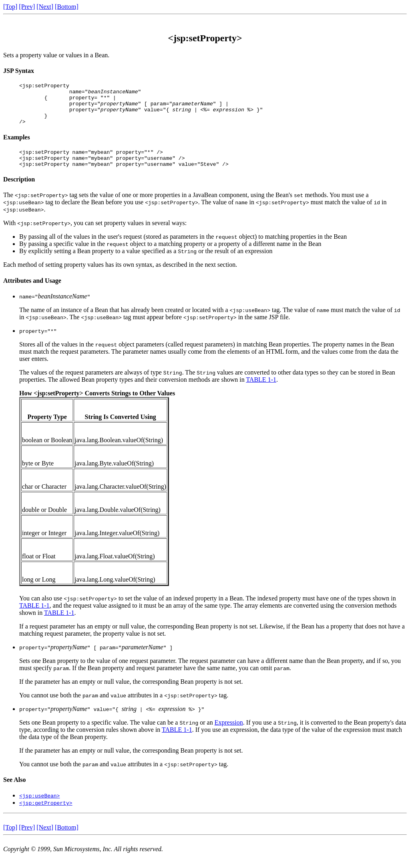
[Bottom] (67, 7)
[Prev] (27, 7)
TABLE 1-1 (261, 392)
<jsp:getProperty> (46, 815)
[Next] (45, 7)
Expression (229, 734)
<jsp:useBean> (39, 808)
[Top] (10, 7)
